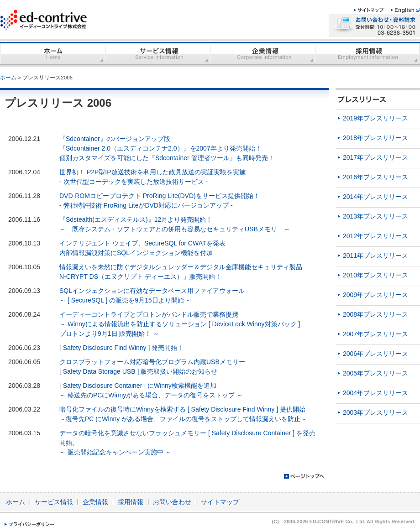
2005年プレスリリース (375, 373)
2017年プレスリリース (375, 157)
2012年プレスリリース (375, 236)
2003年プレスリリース (375, 412)
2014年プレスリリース (375, 197)
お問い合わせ (172, 502)
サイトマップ (220, 502)
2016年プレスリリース (375, 177)
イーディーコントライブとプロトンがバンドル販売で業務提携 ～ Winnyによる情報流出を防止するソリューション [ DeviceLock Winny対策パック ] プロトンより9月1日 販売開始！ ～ (180, 324)
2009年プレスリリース (375, 295)
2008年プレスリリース (375, 314)
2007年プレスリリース (375, 334)
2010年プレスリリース (375, 275)
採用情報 (131, 502)
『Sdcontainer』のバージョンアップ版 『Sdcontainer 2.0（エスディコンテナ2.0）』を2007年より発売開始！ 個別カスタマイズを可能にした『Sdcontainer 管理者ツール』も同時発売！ (167, 148)
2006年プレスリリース (375, 354)
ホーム (8, 77)
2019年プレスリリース (375, 118)
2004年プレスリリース (375, 393)
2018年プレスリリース (375, 138)
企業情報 (95, 502)
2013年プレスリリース (375, 216)
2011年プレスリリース (375, 256)
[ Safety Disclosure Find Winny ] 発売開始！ (121, 348)
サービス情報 (54, 502)
